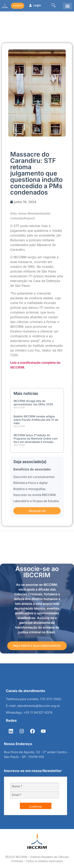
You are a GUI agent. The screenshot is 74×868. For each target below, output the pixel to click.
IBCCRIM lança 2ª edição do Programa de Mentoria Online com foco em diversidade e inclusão (36, 438)
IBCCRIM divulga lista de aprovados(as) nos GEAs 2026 (33, 403)
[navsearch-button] (54, 6)
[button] (68, 6)
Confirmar (36, 807)
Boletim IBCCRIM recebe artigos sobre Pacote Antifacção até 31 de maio (36, 420)
